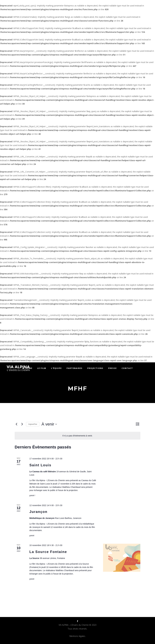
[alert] (77, 436)
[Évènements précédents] (16, 424)
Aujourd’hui (33, 424)
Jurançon (38, 512)
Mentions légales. (78, 636)
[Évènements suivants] (22, 424)
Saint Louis (40, 465)
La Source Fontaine (48, 552)
